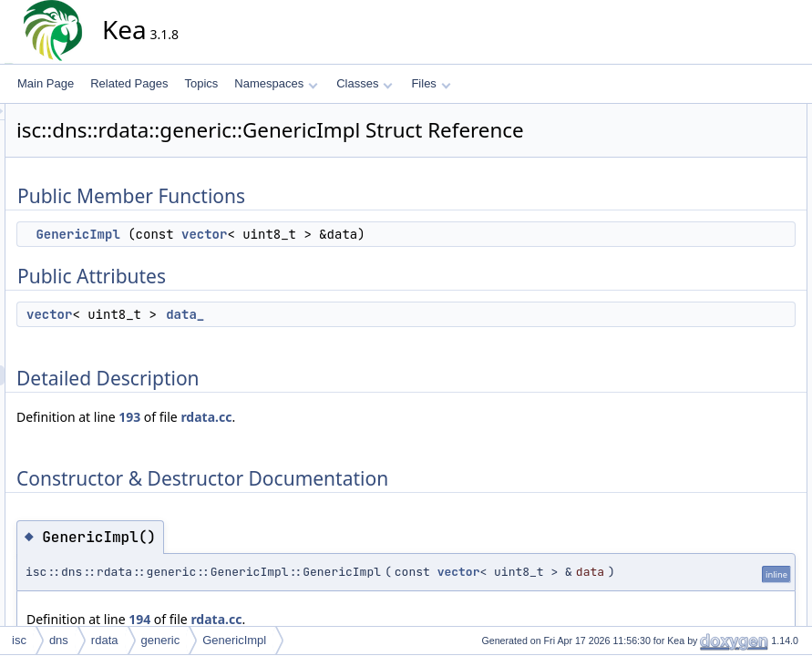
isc (19, 640)
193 (293, 442)
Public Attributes (712, 154)
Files (431, 83)
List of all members (719, 294)
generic (161, 640)
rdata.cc (370, 442)
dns (59, 640)
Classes (365, 83)
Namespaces (276, 83)
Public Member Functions (734, 114)
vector (368, 260)
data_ (349, 340)
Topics (201, 83)
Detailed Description (721, 194)
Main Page (46, 83)
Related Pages (129, 83)
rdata (105, 640)
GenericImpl (242, 260)
